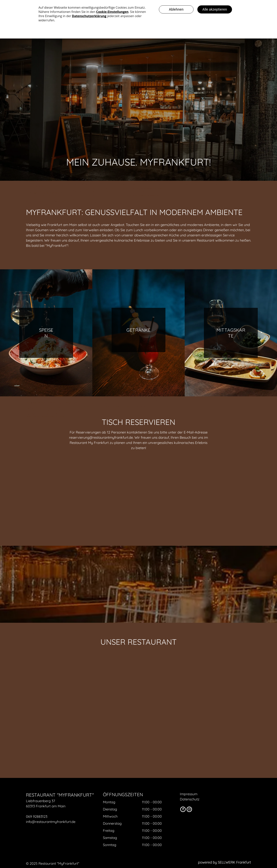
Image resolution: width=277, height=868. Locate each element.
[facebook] (183, 810)
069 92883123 (37, 817)
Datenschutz (190, 799)
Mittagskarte (231, 333)
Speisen (46, 333)
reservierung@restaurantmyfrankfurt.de (101, 437)
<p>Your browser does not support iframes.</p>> (138, 497)
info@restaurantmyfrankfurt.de (51, 822)
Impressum (189, 794)
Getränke (138, 330)
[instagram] (189, 810)
